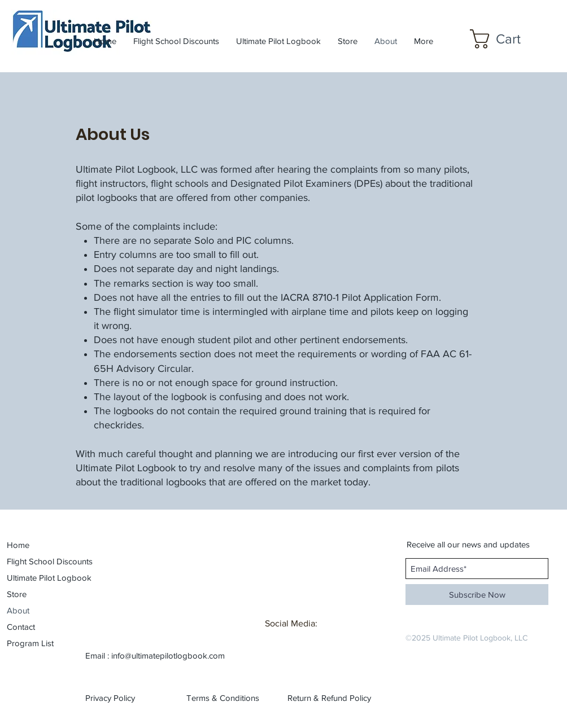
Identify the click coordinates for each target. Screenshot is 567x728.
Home (18, 545)
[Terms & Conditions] (223, 698)
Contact (21, 627)
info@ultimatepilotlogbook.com (168, 655)
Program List (30, 643)
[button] (506, 39)
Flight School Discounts (38, 561)
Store (17, 594)
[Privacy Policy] (121, 698)
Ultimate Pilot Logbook (38, 578)
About (18, 610)
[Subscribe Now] (477, 595)
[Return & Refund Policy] (329, 698)
